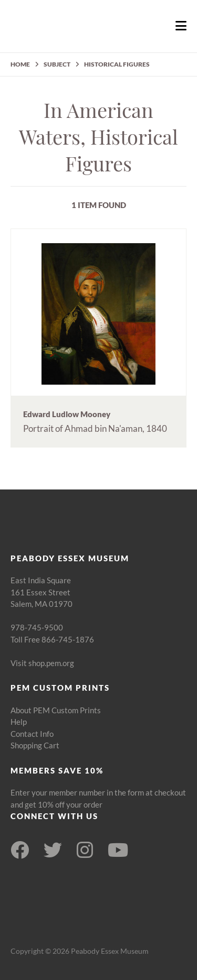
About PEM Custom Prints (56, 710)
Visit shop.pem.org (42, 663)
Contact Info (32, 734)
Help (19, 722)
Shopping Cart (35, 745)
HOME (20, 64)
